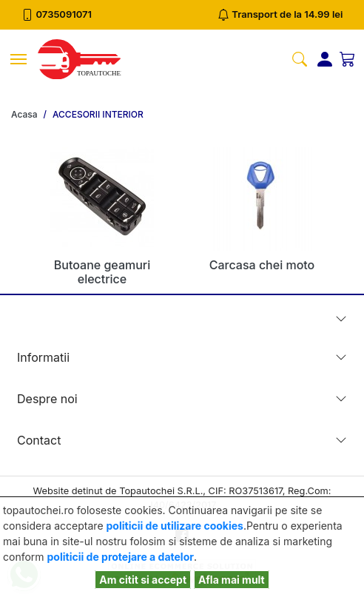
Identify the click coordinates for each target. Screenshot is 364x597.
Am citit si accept (143, 580)
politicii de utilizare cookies (175, 526)
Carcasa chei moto (262, 265)
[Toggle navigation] (18, 59)
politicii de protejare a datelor (121, 557)
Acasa (24, 115)
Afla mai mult (232, 580)
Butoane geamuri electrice (102, 272)
